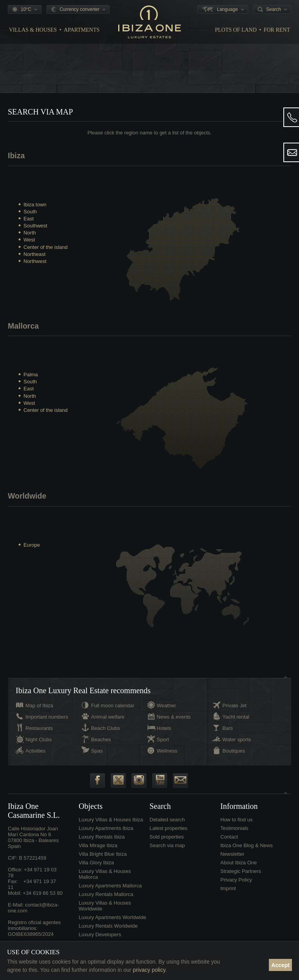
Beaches (101, 745)
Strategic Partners (241, 877)
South (30, 212)
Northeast (34, 254)
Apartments (82, 30)
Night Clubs (39, 745)
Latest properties (168, 834)
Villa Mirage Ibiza (98, 851)
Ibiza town (35, 205)
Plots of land (236, 30)
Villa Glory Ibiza (96, 868)
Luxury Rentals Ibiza (102, 843)
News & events (174, 723)
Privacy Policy (236, 886)
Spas (97, 757)
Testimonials (234, 834)
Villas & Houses (33, 30)
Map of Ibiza (39, 711)
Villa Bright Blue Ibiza (103, 860)
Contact (229, 843)
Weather (167, 711)
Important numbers (47, 723)
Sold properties (167, 843)
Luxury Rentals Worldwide (108, 932)
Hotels (164, 734)
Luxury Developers (100, 940)
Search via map (167, 851)
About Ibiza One (239, 868)
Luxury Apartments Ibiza (106, 834)
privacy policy (149, 970)
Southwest (35, 226)
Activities (35, 757)
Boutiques (234, 757)
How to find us (236, 825)
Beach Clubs (106, 734)
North (30, 233)
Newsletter (232, 860)
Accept (280, 965)
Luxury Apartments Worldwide (112, 923)
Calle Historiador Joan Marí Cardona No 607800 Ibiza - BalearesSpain (33, 843)
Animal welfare (108, 723)
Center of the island (46, 247)
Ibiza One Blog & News (247, 851)
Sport (163, 745)
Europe (32, 549)
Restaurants (39, 734)
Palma (31, 376)
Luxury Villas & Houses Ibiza (111, 825)
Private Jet (234, 711)
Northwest (35, 261)
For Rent (277, 30)
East (29, 219)
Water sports (237, 745)
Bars (228, 734)
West (29, 240)
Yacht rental (236, 723)
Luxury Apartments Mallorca (110, 891)
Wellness (167, 757)
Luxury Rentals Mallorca (106, 900)
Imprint (228, 894)
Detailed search (167, 825)
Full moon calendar (113, 711)
